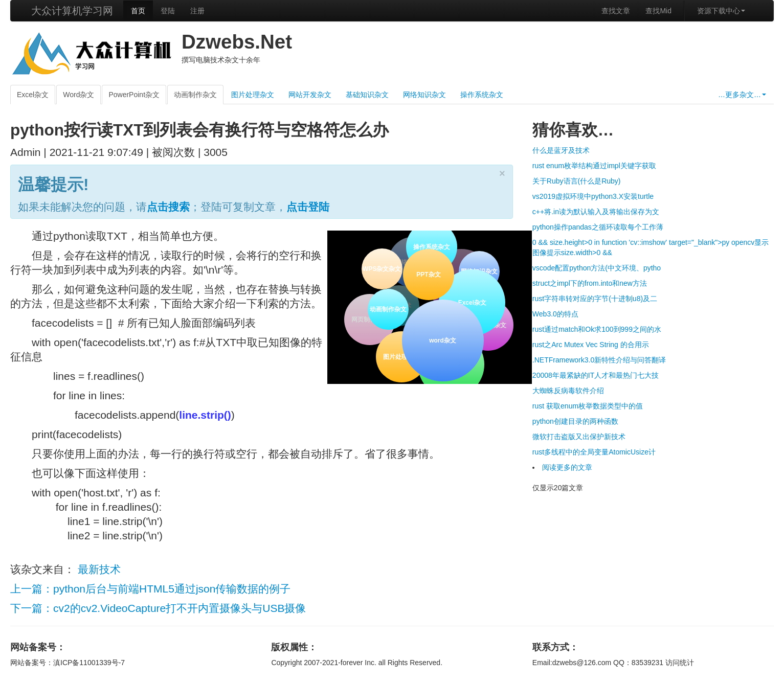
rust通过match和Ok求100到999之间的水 (597, 329)
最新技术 (99, 569)
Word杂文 (79, 95)
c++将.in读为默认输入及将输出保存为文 (596, 212)
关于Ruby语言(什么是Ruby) (577, 181)
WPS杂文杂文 (382, 269)
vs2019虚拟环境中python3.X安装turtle (593, 196)
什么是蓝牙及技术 (561, 150)
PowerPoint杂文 (134, 95)
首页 (138, 11)
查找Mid (658, 11)
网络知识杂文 (424, 95)
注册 (197, 11)
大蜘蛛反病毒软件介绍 (568, 391)
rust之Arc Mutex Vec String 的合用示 (591, 345)
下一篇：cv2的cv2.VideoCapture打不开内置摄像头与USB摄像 (158, 608)
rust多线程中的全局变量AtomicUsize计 (594, 452)
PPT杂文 (427, 274)
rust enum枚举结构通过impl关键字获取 (594, 166)
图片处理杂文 (253, 95)
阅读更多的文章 (567, 467)
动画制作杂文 (195, 95)
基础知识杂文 (367, 95)
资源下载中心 (721, 11)
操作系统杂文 (482, 95)
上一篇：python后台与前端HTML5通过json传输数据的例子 (150, 589)
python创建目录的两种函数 (575, 421)
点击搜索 (168, 207)
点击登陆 (308, 207)
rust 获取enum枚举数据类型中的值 (588, 406)
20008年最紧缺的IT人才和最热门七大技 (596, 375)
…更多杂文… (742, 95)
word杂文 (442, 339)
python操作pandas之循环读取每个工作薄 (598, 227)
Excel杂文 (33, 95)
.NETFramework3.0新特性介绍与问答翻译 (599, 360)
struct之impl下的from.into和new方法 (590, 283)
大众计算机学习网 (72, 11)
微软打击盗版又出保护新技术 (579, 437)
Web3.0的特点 (555, 314)
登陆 (168, 11)
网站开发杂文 (310, 95)
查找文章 (616, 11)
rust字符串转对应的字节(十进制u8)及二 (595, 299)
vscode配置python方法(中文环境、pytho (597, 268)
